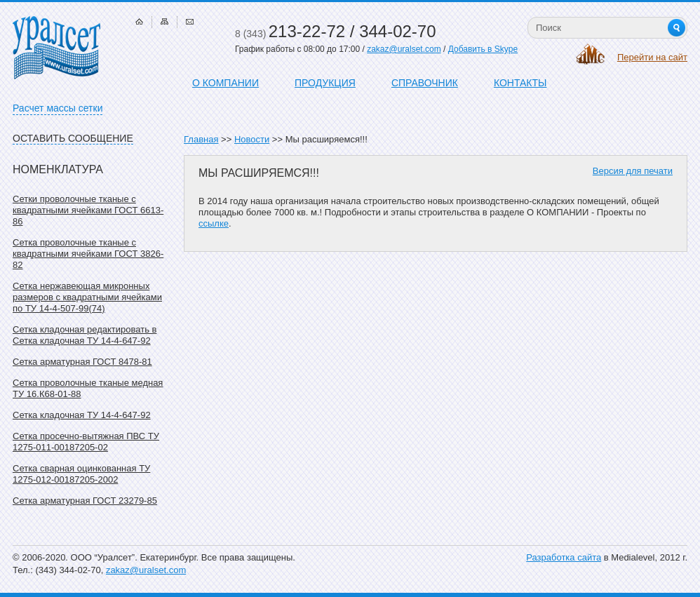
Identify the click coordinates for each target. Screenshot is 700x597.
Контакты (520, 83)
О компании (226, 83)
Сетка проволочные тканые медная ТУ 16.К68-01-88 (88, 388)
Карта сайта (164, 21)
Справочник (425, 83)
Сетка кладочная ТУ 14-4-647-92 (82, 415)
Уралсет (56, 48)
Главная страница (139, 21)
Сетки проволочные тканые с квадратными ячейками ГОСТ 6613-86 (88, 210)
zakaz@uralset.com (404, 49)
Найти (677, 28)
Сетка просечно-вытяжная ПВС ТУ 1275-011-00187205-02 (86, 442)
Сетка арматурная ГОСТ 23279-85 (85, 501)
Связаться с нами (190, 21)
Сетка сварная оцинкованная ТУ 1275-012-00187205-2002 (81, 474)
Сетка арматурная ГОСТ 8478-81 (82, 362)
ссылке (214, 223)
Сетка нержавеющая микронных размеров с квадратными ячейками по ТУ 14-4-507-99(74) (87, 297)
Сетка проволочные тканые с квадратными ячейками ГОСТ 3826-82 (88, 254)
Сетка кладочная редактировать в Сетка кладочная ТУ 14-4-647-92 (85, 335)
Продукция (325, 83)
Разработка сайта (564, 557)
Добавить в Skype (483, 49)
